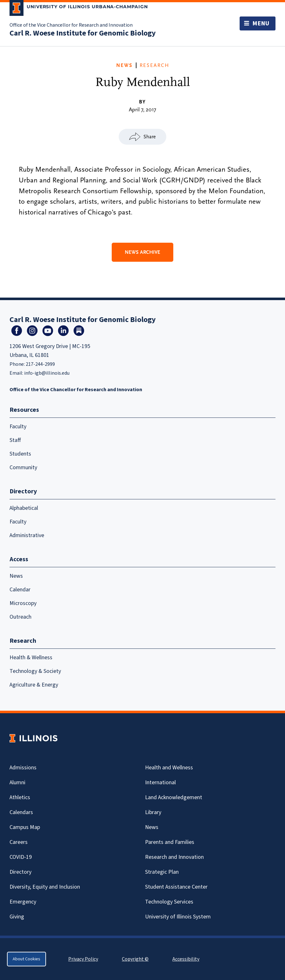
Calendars (21, 812)
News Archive (142, 252)
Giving (17, 917)
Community (23, 467)
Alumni (17, 783)
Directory (20, 872)
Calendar (20, 590)
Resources (24, 410)
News (124, 65)
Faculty (18, 427)
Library (153, 812)
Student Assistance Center (176, 887)
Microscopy (23, 603)
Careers (19, 842)
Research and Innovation (174, 857)
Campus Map (25, 827)
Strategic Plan (162, 872)
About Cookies (27, 959)
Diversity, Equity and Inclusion (45, 887)
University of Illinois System (178, 917)
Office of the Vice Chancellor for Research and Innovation (71, 25)
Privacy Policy (83, 959)
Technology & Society (35, 671)
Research (154, 65)
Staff (15, 440)
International (160, 783)
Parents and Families (170, 842)
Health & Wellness (31, 658)
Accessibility (186, 959)
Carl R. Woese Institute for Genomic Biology (83, 33)
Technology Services (169, 902)
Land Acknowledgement (174, 797)
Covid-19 (21, 857)
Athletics (20, 797)
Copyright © (135, 959)
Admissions (23, 768)
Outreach (20, 617)
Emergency (23, 902)
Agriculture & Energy (34, 685)
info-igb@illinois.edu (47, 373)
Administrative (27, 535)
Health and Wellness (169, 768)
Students (20, 454)
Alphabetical (24, 508)
